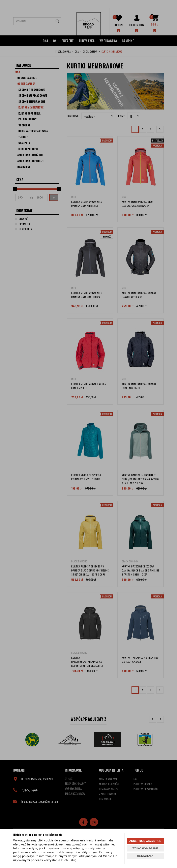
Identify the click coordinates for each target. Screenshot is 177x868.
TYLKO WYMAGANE (145, 848)
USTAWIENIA (145, 856)
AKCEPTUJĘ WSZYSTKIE (145, 841)
